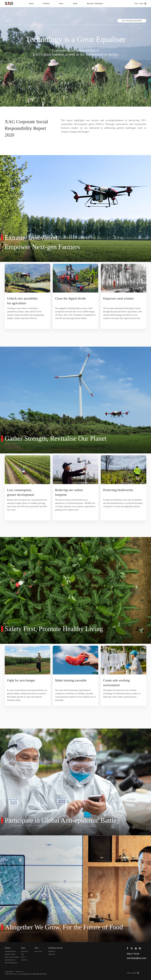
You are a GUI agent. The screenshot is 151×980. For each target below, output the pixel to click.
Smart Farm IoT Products (12, 957)
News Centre (38, 951)
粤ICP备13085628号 (40, 974)
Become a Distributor (95, 3)
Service (23, 957)
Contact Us (24, 960)
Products (46, 3)
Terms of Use (20, 972)
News (61, 3)
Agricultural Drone (10, 951)
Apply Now (52, 954)
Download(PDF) (74, 140)
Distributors (52, 951)
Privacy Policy (9, 972)
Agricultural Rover (10, 960)
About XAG (24, 951)
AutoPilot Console (10, 954)
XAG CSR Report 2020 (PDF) (132, 21)
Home (31, 3)
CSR (22, 954)
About (75, 3)
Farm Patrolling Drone (11, 963)
